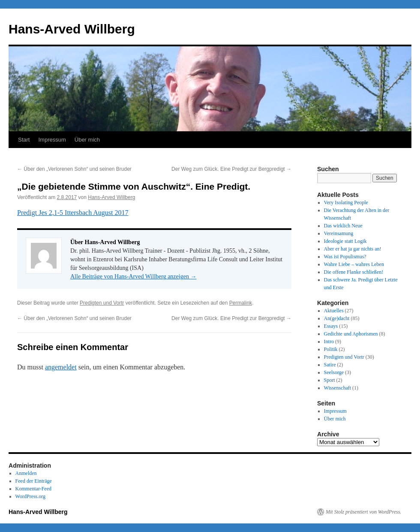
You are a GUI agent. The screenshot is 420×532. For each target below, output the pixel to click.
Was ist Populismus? (345, 257)
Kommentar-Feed (33, 489)
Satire (330, 365)
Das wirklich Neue (343, 226)
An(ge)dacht (337, 318)
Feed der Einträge (34, 481)
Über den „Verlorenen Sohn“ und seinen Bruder (74, 169)
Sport (330, 380)
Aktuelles (334, 311)
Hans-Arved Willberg (72, 29)
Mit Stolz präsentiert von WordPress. (363, 512)
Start (24, 140)
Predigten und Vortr (102, 303)
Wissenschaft (338, 388)
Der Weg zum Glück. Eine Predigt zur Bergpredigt (231, 169)
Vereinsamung (339, 233)
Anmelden (26, 473)
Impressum (52, 140)
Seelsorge (334, 372)
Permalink (241, 303)
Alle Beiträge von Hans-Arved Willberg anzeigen (133, 277)
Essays (331, 326)
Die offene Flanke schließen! (354, 272)
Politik (331, 349)
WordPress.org (30, 496)
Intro (329, 342)
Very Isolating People (346, 203)
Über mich (87, 140)
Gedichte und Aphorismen (351, 334)
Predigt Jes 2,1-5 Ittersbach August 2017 (73, 213)
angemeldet (61, 367)
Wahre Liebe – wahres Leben (354, 264)
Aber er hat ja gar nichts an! (353, 249)
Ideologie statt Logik (345, 241)
